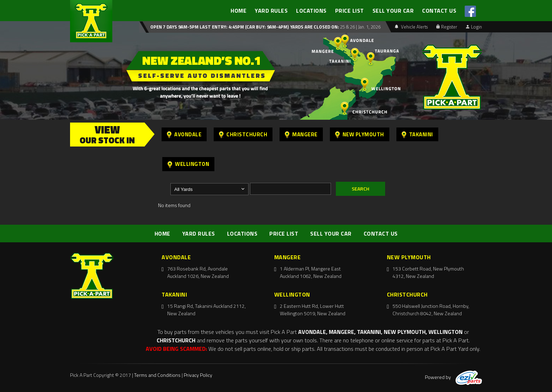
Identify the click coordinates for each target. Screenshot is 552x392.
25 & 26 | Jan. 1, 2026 (360, 27)
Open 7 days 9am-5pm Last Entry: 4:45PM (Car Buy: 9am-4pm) (219, 27)
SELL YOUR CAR (393, 11)
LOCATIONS (311, 11)
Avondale (184, 134)
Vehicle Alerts (411, 27)
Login (474, 27)
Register (447, 27)
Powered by (453, 377)
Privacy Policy (198, 375)
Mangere (301, 134)
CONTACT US (439, 11)
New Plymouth (360, 134)
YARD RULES (271, 11)
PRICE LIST (350, 11)
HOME (239, 11)
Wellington (188, 164)
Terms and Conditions (157, 375)
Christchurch (243, 134)
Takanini (417, 134)
